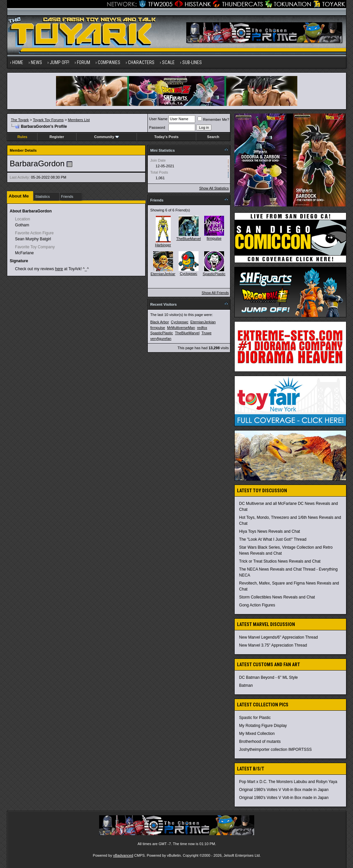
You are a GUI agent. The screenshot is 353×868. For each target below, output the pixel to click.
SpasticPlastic (214, 274)
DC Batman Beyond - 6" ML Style (268, 677)
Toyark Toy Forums (48, 120)
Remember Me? (213, 119)
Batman (246, 685)
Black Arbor (159, 322)
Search (213, 137)
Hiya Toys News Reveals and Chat (269, 531)
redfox (202, 328)
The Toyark (20, 120)
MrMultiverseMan (181, 328)
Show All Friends (215, 293)
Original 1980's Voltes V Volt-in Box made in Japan (284, 790)
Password (157, 127)
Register (57, 137)
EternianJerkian (163, 274)
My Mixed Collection (257, 734)
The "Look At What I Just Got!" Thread (273, 539)
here (59, 269)
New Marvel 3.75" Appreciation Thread (273, 645)
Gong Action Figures (257, 605)
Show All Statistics (214, 188)
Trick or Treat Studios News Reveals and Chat (280, 561)
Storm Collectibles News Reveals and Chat (277, 597)
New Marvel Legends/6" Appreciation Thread (278, 637)
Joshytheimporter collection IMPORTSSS (275, 750)
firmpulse (214, 238)
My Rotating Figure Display (263, 726)
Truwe (206, 333)
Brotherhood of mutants (260, 742)
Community (107, 137)
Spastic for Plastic (255, 718)
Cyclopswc (189, 274)
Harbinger (163, 245)
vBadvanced (123, 855)
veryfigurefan (161, 339)
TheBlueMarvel (189, 239)
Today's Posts (166, 137)
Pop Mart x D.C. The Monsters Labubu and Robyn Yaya (288, 782)
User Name (158, 119)
